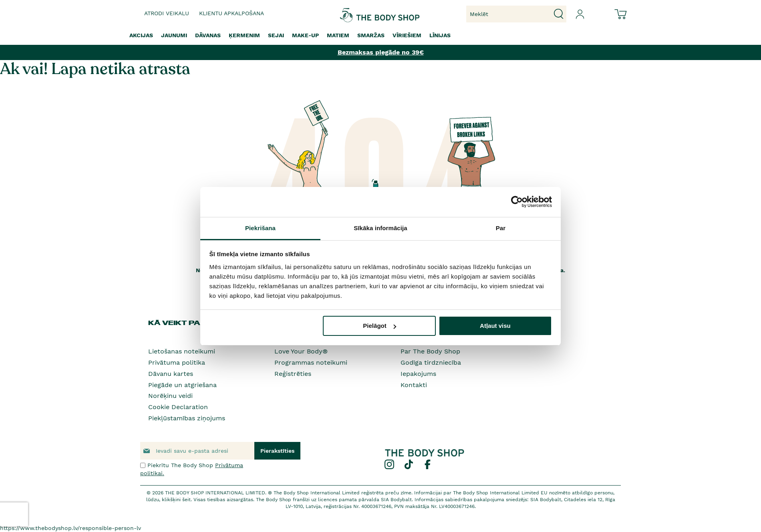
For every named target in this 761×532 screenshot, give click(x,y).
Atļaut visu (495, 326)
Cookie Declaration (178, 407)
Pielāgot (379, 326)
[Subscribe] (277, 451)
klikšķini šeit (176, 500)
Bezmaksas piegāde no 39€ (381, 52)
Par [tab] (501, 228)
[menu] (380, 35)
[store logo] (356, 14)
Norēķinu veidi (170, 396)
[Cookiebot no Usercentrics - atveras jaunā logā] (517, 202)
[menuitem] (141, 35)
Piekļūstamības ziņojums (187, 418)
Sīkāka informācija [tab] (380, 228)
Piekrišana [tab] (260, 228)
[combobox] (516, 14)
